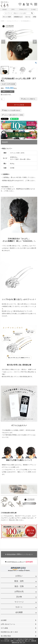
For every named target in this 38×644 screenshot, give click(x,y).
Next (35, 42)
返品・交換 (19, 586)
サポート (19, 607)
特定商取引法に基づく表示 (9, 632)
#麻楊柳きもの (18, 17)
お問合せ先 (19, 591)
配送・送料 (19, 581)
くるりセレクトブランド (12, 21)
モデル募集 (4, 628)
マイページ (19, 602)
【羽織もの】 (23, 9)
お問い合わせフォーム (8, 624)
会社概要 (19, 612)
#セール (28, 17)
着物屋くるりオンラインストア (4, 5)
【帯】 (13, 9)
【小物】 (33, 9)
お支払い (19, 576)
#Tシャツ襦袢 (7, 17)
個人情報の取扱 (6, 636)
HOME (2, 21)
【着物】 (5, 9)
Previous (3, 42)
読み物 (19, 597)
